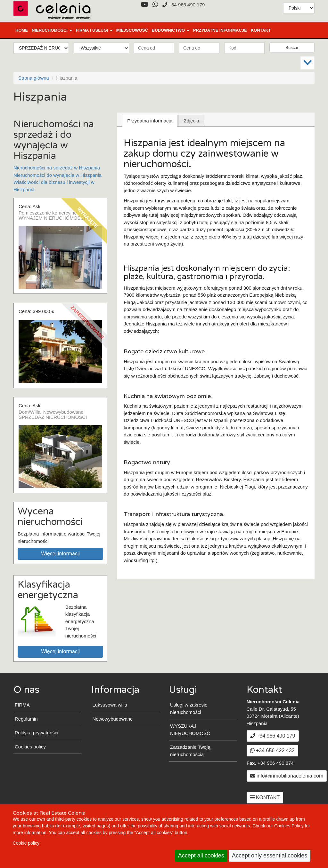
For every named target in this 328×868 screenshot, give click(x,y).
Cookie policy (26, 843)
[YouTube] (144, 5)
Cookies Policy (289, 826)
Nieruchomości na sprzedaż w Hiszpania (57, 168)
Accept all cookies (201, 856)
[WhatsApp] (155, 5)
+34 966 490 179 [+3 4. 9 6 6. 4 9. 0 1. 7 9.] (184, 5)
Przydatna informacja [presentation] (150, 121)
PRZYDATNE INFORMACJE (220, 30)
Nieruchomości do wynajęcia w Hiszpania (57, 175)
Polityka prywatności (37, 733)
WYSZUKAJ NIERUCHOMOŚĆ (190, 730)
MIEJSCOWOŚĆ (132, 30)
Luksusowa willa (110, 705)
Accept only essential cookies (270, 856)
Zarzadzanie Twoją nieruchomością (190, 751)
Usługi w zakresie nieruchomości (189, 708)
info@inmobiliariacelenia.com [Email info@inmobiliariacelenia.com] (287, 776)
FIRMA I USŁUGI (94, 30)
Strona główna (34, 78)
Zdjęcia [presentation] (191, 121)
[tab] (150, 121)
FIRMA (22, 705)
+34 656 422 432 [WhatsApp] (272, 751)
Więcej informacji (60, 554)
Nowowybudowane (113, 719)
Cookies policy (30, 747)
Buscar (292, 47)
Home (22, 30)
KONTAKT (261, 30)
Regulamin (26, 719)
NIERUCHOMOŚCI (52, 30)
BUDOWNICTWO (171, 30)
